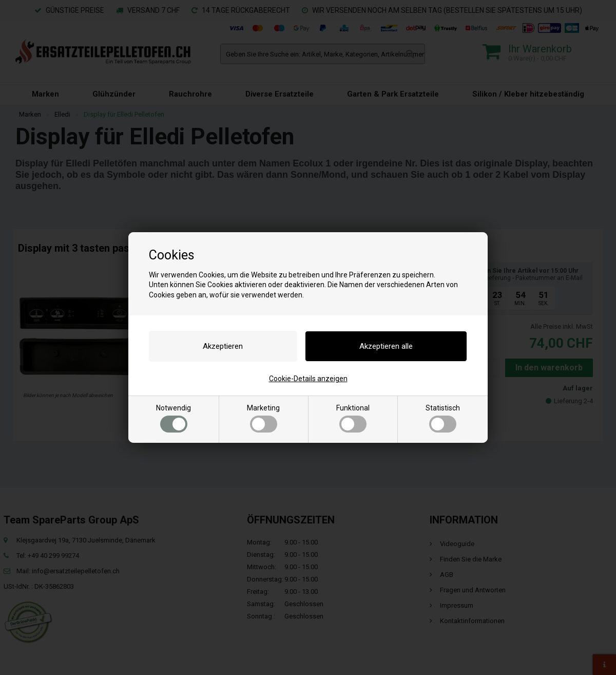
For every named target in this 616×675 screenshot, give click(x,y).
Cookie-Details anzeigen (308, 379)
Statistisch (443, 418)
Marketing (263, 418)
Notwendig (174, 418)
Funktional (353, 418)
